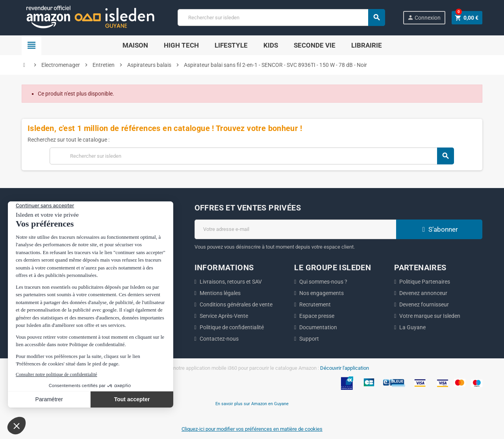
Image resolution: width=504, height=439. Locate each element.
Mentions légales (220, 293)
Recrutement (315, 304)
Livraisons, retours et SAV (231, 282)
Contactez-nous (219, 339)
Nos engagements (321, 293)
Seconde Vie (315, 45)
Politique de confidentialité (232, 327)
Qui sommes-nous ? (323, 282)
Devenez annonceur (423, 293)
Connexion (424, 18)
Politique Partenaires (425, 282)
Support (309, 339)
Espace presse (317, 316)
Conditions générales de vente (236, 304)
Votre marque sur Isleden (430, 316)
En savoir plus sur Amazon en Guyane (252, 404)
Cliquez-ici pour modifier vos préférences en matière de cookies (252, 429)
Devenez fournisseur (424, 304)
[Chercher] (281, 18)
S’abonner (439, 229)
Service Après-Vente (224, 316)
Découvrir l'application (345, 368)
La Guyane (412, 327)
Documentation (318, 327)
